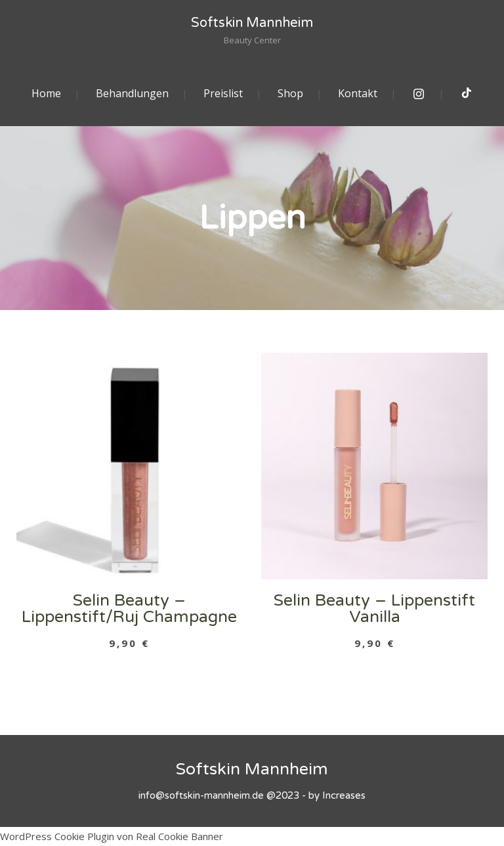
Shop (290, 93)
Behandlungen (132, 93)
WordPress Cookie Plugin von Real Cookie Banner (112, 836)
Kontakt (358, 93)
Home (46, 93)
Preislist (223, 93)
